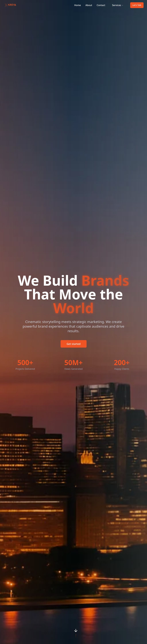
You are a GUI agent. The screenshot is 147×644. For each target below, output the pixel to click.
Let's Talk (137, 5)
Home (78, 5)
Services (118, 5)
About (89, 5)
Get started (74, 344)
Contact (101, 5)
